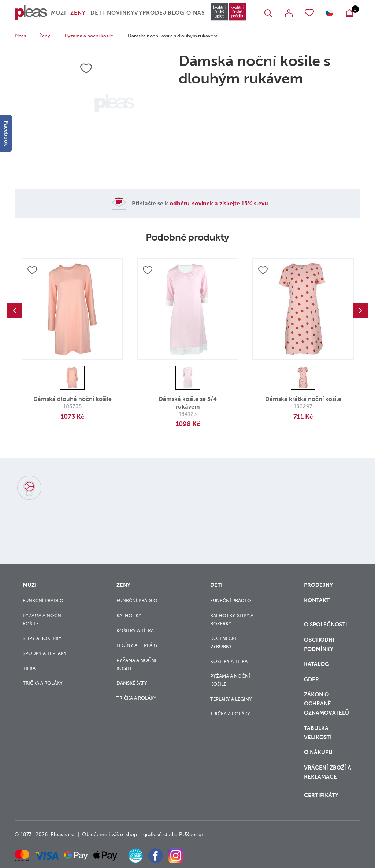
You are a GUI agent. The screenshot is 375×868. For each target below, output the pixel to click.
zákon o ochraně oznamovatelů (326, 704)
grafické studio (160, 835)
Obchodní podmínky (319, 645)
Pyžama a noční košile (89, 36)
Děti (97, 13)
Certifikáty (321, 795)
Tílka (29, 668)
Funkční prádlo (43, 601)
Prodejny (318, 585)
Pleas (20, 36)
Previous (15, 310)
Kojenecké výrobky (224, 642)
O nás (196, 13)
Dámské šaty (132, 683)
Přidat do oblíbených (32, 270)
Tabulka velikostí (319, 733)
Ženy (78, 13)
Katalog (317, 664)
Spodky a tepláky (45, 653)
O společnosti (326, 625)
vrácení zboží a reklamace (328, 772)
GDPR (311, 679)
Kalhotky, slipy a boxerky (232, 620)
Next (360, 310)
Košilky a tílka (135, 631)
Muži (59, 13)
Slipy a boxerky (42, 638)
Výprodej (150, 13)
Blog (176, 13)
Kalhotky (129, 616)
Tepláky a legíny (231, 699)
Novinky (121, 13)
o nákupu (318, 752)
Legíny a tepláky (137, 645)
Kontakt (317, 600)
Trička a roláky (43, 683)
